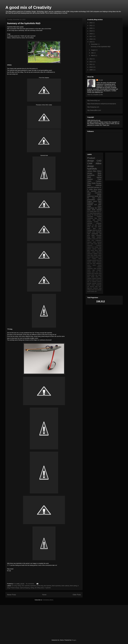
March (93, 55)
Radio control (91, 252)
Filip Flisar (98, 218)
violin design (94, 195)
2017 (91, 36)
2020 (91, 28)
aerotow (99, 262)
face (100, 272)
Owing (95, 213)
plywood (94, 282)
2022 (91, 23)
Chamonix (90, 245)
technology (91, 208)
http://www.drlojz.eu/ (94, 100)
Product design (15, 588)
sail (88, 287)
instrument (91, 196)
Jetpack (99, 220)
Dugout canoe (92, 201)
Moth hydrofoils (56, 586)
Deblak (96, 247)
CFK (93, 240)
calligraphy (99, 263)
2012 (91, 62)
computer (99, 223)
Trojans (94, 259)
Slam (92, 255)
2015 (91, 42)
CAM (90, 163)
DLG (93, 247)
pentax (89, 215)
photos (89, 232)
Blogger (74, 640)
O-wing (96, 222)
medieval (94, 278)
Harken (89, 249)
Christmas (90, 218)
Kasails (100, 249)
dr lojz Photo (97, 225)
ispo (96, 275)
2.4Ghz (94, 239)
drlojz (89, 227)
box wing (14, 586)
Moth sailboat (65, 586)
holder (93, 275)
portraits (89, 283)
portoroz (99, 282)
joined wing (40, 586)
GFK (98, 211)
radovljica (99, 232)
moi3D (93, 280)
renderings (99, 285)
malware (89, 278)
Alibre (98, 163)
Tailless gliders (95, 257)
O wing (90, 213)
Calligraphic (98, 240)
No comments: (30, 584)
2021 (91, 25)
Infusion (94, 249)
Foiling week (93, 211)
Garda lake (98, 196)
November (95, 44)
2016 (91, 39)
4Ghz (89, 240)
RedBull (95, 254)
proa (94, 232)
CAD (99, 161)
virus (96, 290)
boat (88, 263)
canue (94, 265)
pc (91, 282)
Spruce (89, 257)
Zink (98, 260)
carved (100, 265)
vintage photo (91, 290)
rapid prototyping (25, 588)
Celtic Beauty (98, 244)
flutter (100, 227)
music (100, 191)
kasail (93, 277)
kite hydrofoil (48, 586)
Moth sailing (73, 586)
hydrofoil (27, 586)
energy (89, 272)
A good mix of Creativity (29, 7)
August (93, 50)
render (93, 285)
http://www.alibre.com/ (94, 110)
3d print (99, 215)
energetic (99, 270)
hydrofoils (33, 586)
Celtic (92, 244)
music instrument (94, 193)
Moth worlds (91, 250)
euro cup (95, 272)
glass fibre (92, 229)
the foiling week (39, 588)
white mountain (96, 235)
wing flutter (91, 237)
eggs (94, 270)
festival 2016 (91, 273)
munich (97, 280)
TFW (100, 203)
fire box (94, 227)
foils (23, 586)
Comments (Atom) (48, 600)
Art (88, 211)
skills (96, 287)
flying (95, 189)
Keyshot (90, 222)
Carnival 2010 (91, 242)
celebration (90, 268)
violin (91, 189)
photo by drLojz (97, 230)
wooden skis (94, 291)
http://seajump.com (93, 107)
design (91, 166)
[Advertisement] (34, 622)
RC (88, 198)
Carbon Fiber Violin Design (94, 182)
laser (100, 229)
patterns (99, 213)
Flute (100, 247)
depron (89, 225)
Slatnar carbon (98, 255)
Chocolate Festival (94, 217)
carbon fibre (92, 171)
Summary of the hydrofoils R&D (24, 23)
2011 (91, 64)
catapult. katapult (94, 267)
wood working (97, 210)
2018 (91, 34)
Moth (99, 175)
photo (100, 198)
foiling (19, 586)
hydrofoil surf (92, 205)
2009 (91, 70)
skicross (92, 287)
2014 (91, 59)
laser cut (99, 277)
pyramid (94, 283)
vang (100, 288)
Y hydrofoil (47, 588)
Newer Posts (12, 595)
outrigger (90, 230)
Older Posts (77, 595)
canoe (89, 265)
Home (44, 595)
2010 (91, 67)
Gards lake (91, 220)
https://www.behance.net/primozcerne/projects (102, 104)
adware (94, 262)
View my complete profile (95, 95)
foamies (96, 273)
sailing (32, 588)
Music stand (98, 250)
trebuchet (95, 288)
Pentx (100, 206)
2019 (91, 31)
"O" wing (94, 215)
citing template (98, 268)
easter (89, 270)
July (93, 53)
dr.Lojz (101, 80)
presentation (91, 200)
